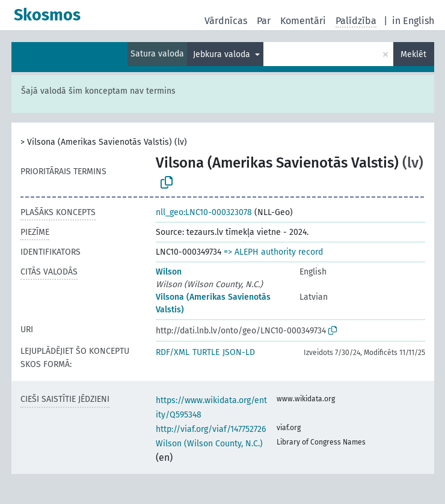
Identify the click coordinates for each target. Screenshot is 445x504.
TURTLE (206, 352)
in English (413, 21)
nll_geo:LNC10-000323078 (204, 212)
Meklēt (413, 54)
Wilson (169, 272)
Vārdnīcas (226, 21)
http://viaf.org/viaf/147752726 (211, 429)
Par (264, 21)
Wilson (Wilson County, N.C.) (209, 444)
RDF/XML (173, 352)
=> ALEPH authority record (273, 252)
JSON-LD (239, 352)
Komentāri (303, 21)
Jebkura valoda (223, 54)
